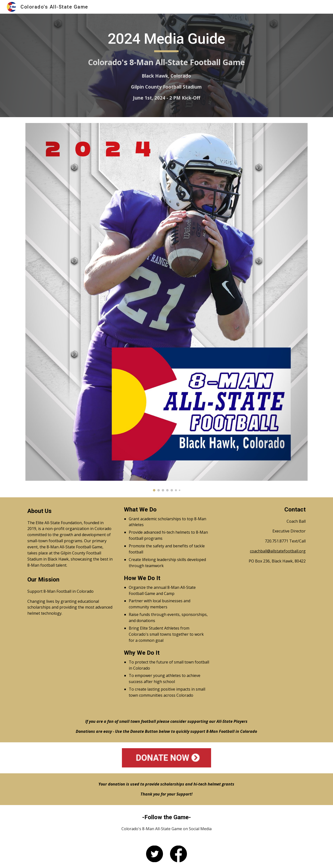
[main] (167, 66)
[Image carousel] (166, 307)
